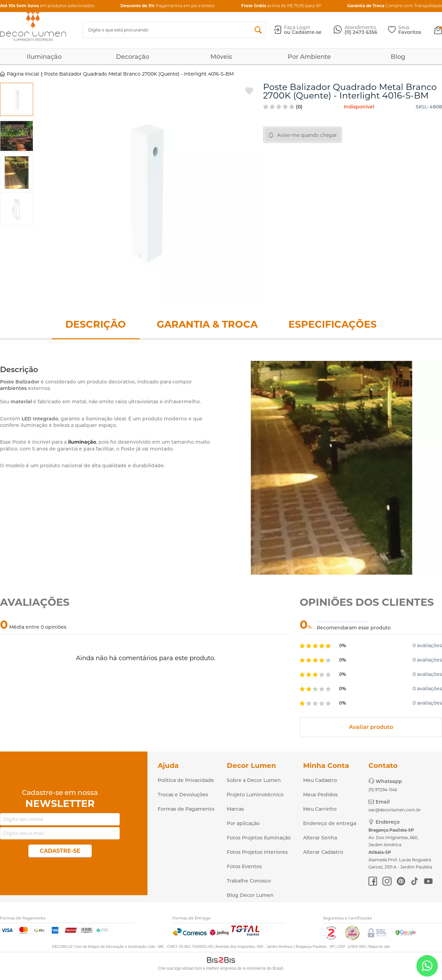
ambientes (13, 388)
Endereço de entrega (330, 823)
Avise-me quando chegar (307, 135)
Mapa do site (379, 946)
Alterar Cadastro (323, 852)
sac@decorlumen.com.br (395, 810)
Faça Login (297, 27)
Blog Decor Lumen (250, 895)
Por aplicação (243, 823)
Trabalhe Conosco (249, 881)
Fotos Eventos (244, 866)
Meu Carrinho (320, 809)
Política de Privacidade (186, 780)
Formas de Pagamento (186, 809)
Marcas (235, 809)
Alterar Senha (320, 838)
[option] (17, 99)
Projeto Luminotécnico (255, 795)
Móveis (221, 57)
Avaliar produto (371, 727)
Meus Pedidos (320, 795)
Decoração (133, 57)
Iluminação (44, 57)
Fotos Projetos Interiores (257, 852)
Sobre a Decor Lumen (254, 780)
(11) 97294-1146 (383, 790)
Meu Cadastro (320, 780)
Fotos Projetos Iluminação (259, 838)
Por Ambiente (309, 57)
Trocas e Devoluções (183, 795)
